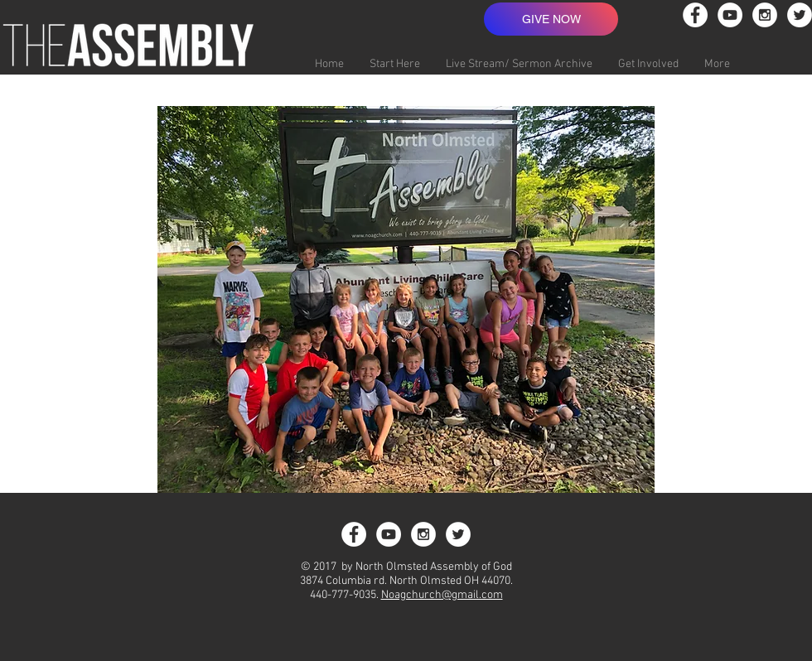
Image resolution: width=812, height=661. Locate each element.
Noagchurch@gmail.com (442, 595)
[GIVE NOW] (551, 19)
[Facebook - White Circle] (695, 15)
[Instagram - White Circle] (765, 15)
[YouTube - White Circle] (730, 15)
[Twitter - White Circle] (800, 15)
